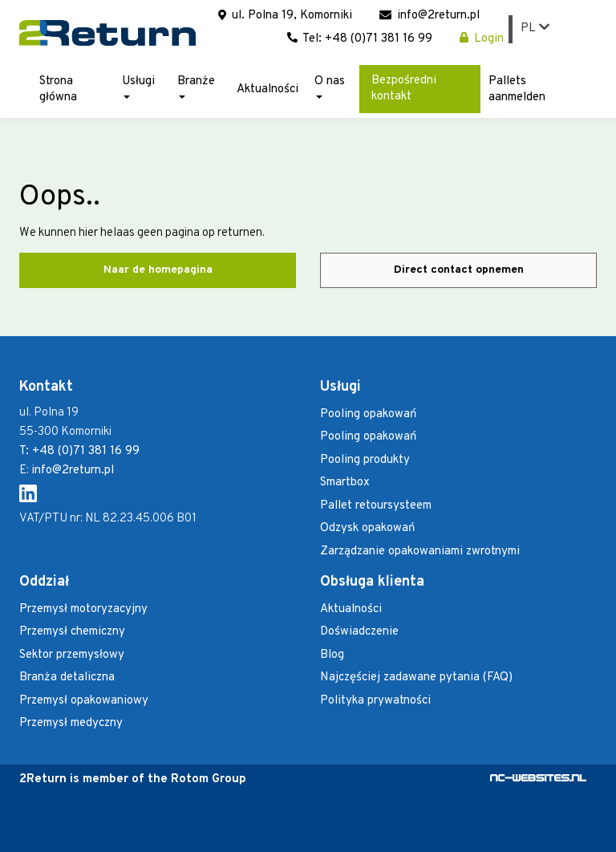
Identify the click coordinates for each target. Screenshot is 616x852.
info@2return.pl (430, 16)
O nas (330, 86)
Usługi (138, 86)
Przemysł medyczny (71, 723)
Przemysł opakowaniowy (84, 701)
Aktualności (267, 89)
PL (535, 28)
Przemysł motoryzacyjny (83, 609)
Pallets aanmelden (517, 89)
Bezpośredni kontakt (404, 89)
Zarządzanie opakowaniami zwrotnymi (420, 552)
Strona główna (58, 89)
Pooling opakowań (368, 414)
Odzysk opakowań (367, 528)
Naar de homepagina (158, 270)
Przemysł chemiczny (72, 632)
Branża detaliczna (67, 678)
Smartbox (345, 483)
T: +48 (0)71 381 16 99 (79, 451)
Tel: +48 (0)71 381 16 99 (360, 39)
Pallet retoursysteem (376, 506)
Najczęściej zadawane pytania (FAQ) (416, 678)
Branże (196, 86)
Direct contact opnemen (459, 270)
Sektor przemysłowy (72, 655)
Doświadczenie (359, 632)
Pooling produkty (365, 460)
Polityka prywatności (375, 701)
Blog (332, 655)
